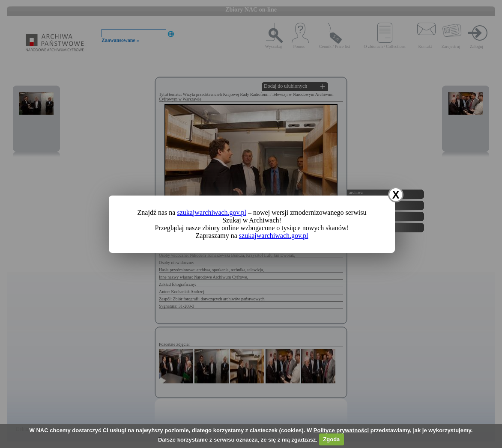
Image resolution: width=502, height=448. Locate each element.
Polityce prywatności (341, 430)
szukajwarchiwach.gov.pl (212, 212)
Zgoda (331, 439)
